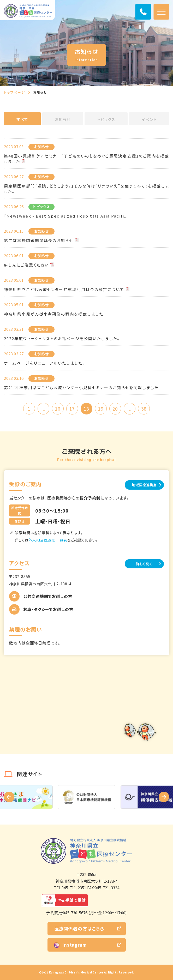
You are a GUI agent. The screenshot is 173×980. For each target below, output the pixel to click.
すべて (22, 119)
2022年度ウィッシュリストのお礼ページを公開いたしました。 (62, 338)
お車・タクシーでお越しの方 (48, 609)
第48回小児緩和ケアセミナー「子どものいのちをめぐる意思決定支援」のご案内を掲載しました (86, 159)
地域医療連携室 (144, 485)
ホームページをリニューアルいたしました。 (44, 363)
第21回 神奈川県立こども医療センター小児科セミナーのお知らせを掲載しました (81, 387)
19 (101, 409)
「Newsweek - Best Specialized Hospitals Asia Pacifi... (66, 216)
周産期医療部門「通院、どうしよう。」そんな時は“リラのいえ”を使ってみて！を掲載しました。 (86, 189)
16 (58, 409)
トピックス (106, 119)
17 (72, 409)
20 (115, 409)
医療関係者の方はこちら (79, 928)
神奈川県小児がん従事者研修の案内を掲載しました (54, 314)
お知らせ (63, 119)
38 (144, 409)
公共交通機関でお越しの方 (48, 596)
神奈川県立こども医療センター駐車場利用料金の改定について (64, 289)
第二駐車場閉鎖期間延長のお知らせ (39, 240)
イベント (149, 119)
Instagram (71, 945)
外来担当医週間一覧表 (48, 540)
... (43, 409)
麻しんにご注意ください (26, 265)
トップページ (15, 92)
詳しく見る (144, 564)
